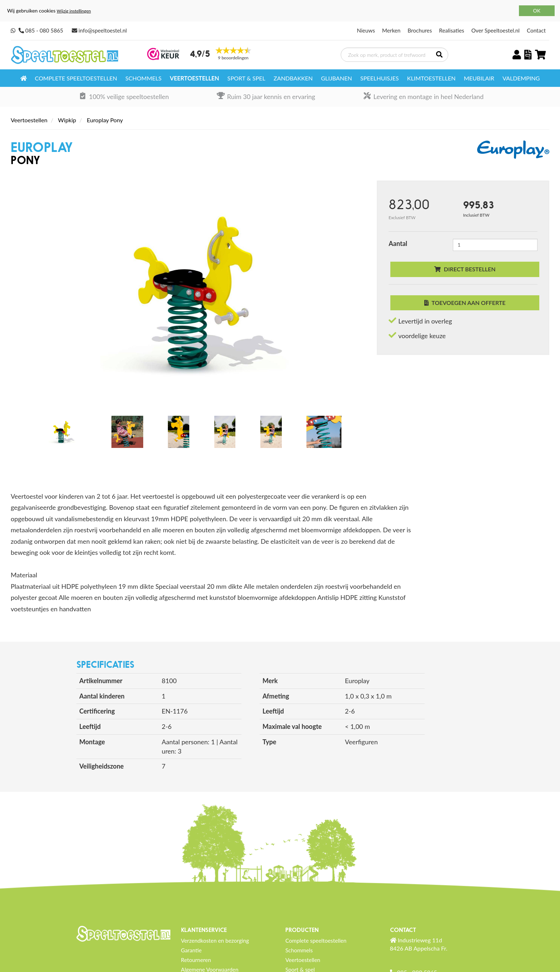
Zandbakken (293, 78)
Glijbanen (337, 78)
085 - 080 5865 (44, 30)
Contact (536, 30)
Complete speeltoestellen (76, 78)
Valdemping (521, 78)
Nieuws (366, 30)
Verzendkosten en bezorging (215, 941)
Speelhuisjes (380, 78)
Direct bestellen (465, 269)
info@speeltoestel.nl (103, 30)
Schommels (143, 78)
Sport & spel (246, 78)
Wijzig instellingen (74, 11)
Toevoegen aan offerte (465, 303)
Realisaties (451, 30)
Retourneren (196, 960)
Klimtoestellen (431, 78)
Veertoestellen (194, 78)
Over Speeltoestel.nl (496, 30)
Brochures (420, 30)
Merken (391, 30)
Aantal (398, 243)
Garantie (191, 950)
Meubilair (479, 78)
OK (537, 11)
